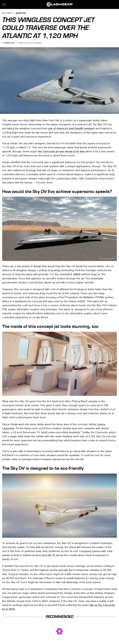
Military (7, 13)
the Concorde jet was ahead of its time (61, 151)
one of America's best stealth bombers (71, 128)
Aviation (21, 13)
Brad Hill (10, 43)
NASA (77, 274)
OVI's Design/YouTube (109, 112)
